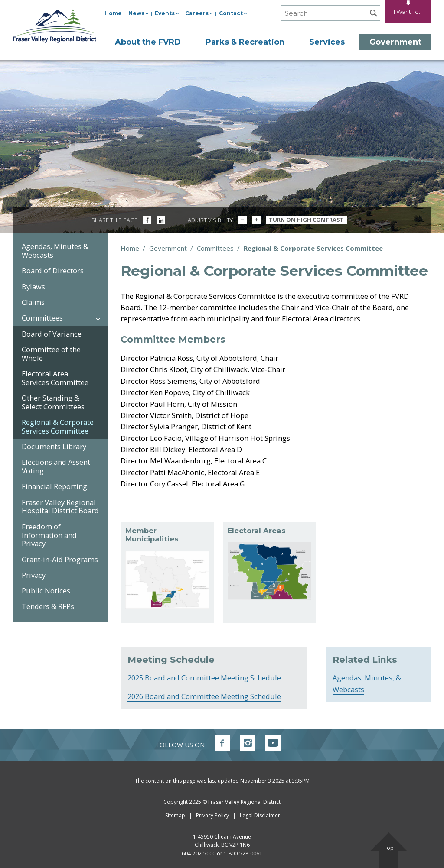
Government (395, 42)
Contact (233, 13)
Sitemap (175, 815)
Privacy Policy (212, 815)
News (138, 13)
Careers (199, 13)
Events (167, 13)
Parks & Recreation (245, 42)
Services (327, 42)
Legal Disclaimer (260, 815)
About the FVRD (148, 42)
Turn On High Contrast (306, 220)
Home (113, 13)
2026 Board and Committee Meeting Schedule (204, 696)
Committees (215, 248)
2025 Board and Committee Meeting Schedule (204, 678)
